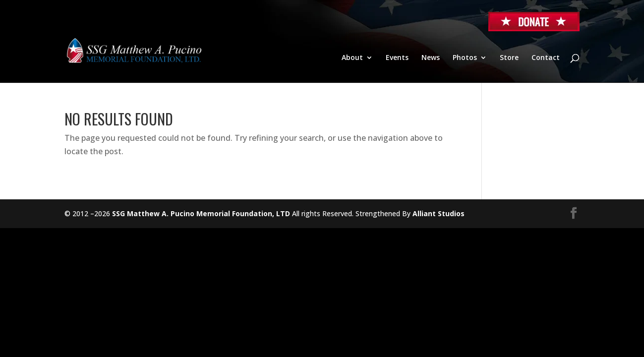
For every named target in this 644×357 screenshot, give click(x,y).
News (431, 58)
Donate (534, 22)
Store (509, 58)
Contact (546, 58)
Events (397, 58)
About (352, 58)
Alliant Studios (439, 213)
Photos (465, 58)
